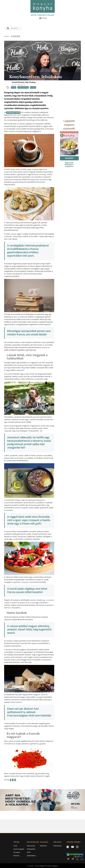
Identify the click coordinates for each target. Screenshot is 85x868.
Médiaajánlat (31, 849)
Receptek (17, 852)
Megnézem (69, 158)
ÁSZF (29, 852)
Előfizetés (43, 846)
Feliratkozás (57, 846)
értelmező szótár (13, 113)
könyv (14, 87)
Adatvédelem (31, 856)
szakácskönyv (23, 87)
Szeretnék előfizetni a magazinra (69, 165)
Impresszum (31, 846)
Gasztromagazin (19, 849)
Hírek (15, 846)
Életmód (16, 856)
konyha (33, 87)
